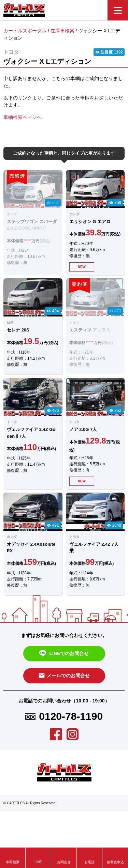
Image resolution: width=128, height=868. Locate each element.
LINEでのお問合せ (64, 654)
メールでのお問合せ (64, 676)
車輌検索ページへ (23, 117)
